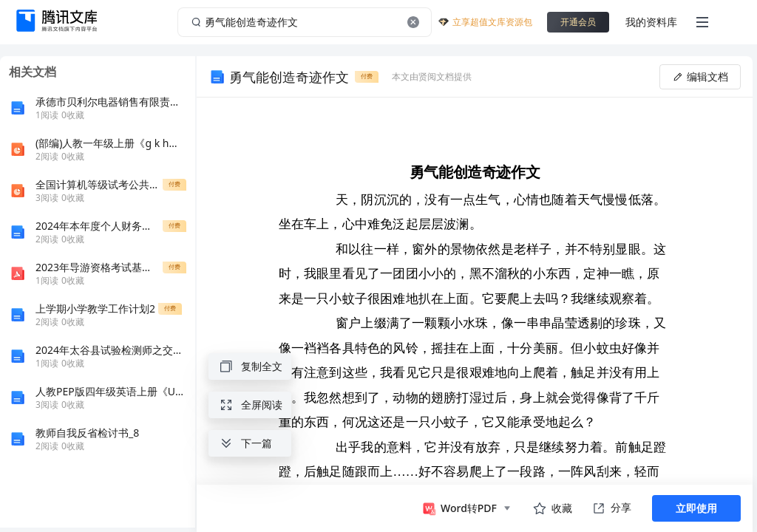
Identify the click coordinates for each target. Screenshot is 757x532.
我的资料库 (651, 22)
